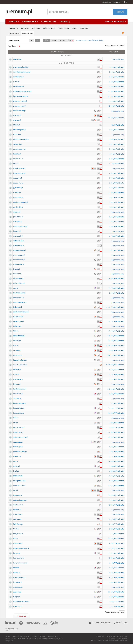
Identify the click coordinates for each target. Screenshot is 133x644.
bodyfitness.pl (18, 432)
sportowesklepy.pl (20, 302)
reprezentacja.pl (19, 486)
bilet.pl (16, 346)
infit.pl (16, 418)
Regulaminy (24, 636)
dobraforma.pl (19, 298)
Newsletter (52, 636)
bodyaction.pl (18, 534)
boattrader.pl (18, 379)
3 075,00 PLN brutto (117, 72)
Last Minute (36, 28)
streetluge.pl (18, 587)
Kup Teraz (114, 52)
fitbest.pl (16, 125)
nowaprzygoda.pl (20, 481)
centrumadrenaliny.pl (21, 139)
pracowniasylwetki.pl (21, 67)
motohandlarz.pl (19, 111)
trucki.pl (16, 529)
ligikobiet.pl (17, 307)
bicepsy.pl (17, 597)
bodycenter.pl (18, 197)
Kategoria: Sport (28, 33)
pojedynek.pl (18, 543)
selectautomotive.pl (21, 437)
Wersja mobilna (121, 622)
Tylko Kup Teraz (49, 28)
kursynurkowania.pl (20, 563)
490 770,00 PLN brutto (116, 355)
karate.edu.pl (18, 394)
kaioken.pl (17, 193)
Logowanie (118, 2)
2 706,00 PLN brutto (117, 529)
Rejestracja (107, 2)
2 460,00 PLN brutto (117, 130)
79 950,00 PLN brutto (116, 101)
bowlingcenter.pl (19, 293)
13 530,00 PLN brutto (116, 558)
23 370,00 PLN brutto (116, 341)
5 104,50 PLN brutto (117, 164)
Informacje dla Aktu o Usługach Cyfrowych (21, 639)
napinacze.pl (18, 442)
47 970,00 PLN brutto (116, 350)
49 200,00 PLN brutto (116, 437)
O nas (8, 636)
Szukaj (120, 12)
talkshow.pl (17, 326)
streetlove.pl (18, 514)
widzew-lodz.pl (19, 241)
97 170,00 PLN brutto (116, 288)
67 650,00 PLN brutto (116, 486)
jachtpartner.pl (19, 245)
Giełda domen (30, 22)
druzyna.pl (17, 115)
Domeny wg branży (115, 22)
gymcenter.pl (18, 188)
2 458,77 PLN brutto (117, 394)
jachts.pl (16, 82)
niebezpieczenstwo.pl (21, 548)
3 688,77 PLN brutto (117, 428)
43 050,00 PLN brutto (116, 106)
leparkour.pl (18, 582)
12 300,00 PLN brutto (116, 505)
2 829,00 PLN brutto (117, 82)
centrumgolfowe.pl (20, 226)
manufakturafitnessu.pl (22, 72)
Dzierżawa (84, 28)
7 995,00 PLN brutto (117, 222)
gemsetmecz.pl (19, 427)
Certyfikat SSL (49, 22)
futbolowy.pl (18, 524)
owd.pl (16, 461)
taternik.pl (17, 370)
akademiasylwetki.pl (21, 202)
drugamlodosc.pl (19, 577)
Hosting (65, 22)
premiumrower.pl (20, 106)
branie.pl (16, 269)
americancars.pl (19, 255)
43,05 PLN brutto (118, 125)
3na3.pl (16, 471)
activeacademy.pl (20, 149)
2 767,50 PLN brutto (117, 144)
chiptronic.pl (18, 606)
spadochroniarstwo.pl (21, 312)
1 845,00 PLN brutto (117, 447)
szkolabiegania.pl (20, 130)
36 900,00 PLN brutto (116, 279)
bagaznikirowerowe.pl (21, 602)
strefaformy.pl (19, 77)
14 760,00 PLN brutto (116, 321)
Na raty (75, 28)
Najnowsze (25, 28)
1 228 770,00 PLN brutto (115, 346)
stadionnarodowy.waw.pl (22, 91)
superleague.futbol (20, 365)
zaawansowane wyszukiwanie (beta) (89, 40)
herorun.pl (17, 510)
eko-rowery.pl (18, 279)
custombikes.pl (19, 264)
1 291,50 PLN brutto (117, 606)
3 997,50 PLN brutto (117, 77)
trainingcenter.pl (19, 173)
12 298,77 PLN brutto (116, 118)
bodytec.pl (17, 231)
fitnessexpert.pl (19, 86)
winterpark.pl (18, 236)
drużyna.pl (17, 120)
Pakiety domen (64, 28)
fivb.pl (15, 490)
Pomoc (43, 636)
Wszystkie (14, 28)
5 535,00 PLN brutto (117, 403)
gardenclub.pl (18, 207)
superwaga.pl (18, 447)
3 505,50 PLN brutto (117, 202)
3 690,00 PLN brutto (117, 178)
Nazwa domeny (58, 52)
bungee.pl (17, 553)
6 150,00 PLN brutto (117, 236)
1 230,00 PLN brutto (117, 375)
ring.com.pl (17, 519)
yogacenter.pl (18, 183)
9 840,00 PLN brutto (117, 466)
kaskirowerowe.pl (20, 403)
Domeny (14, 22)
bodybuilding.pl (19, 413)
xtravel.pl (17, 573)
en (127, 2)
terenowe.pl (18, 495)
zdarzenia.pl (18, 476)
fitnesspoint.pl (18, 321)
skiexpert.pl (17, 144)
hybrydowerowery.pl (21, 96)
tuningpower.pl (19, 558)
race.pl (16, 288)
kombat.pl (17, 134)
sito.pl (15, 423)
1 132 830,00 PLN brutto (115, 307)
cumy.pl (16, 374)
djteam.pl (17, 212)
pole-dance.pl (18, 217)
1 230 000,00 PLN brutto (115, 365)
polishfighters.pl (19, 283)
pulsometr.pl (18, 355)
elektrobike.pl (18, 505)
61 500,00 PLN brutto (116, 91)
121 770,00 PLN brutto (116, 336)
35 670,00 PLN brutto (116, 553)
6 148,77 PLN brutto (117, 370)
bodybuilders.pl (19, 408)
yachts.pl (16, 466)
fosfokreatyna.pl (19, 168)
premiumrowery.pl (20, 101)
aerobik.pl (17, 350)
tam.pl (16, 331)
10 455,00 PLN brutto (116, 461)
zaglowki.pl (17, 592)
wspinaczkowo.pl (19, 250)
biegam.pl (17, 384)
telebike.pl (17, 154)
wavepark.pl (18, 222)
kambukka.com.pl (20, 389)
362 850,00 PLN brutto (116, 389)
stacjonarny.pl (18, 317)
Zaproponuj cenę (118, 60)
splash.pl (16, 568)
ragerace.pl (17, 59)
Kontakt (34, 636)
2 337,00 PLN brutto (117, 534)
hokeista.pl (17, 456)
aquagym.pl (17, 178)
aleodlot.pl (17, 399)
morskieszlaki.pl (19, 260)
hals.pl (16, 539)
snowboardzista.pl (20, 452)
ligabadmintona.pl (20, 360)
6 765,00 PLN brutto (117, 471)
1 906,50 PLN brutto (117, 67)
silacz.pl (16, 164)
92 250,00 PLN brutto (116, 96)
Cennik (15, 636)
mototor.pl (17, 274)
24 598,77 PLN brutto (116, 413)
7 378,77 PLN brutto (117, 602)
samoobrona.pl (19, 336)
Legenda (21, 616)
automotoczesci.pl (20, 500)
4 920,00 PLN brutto (117, 87)
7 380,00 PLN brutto (117, 457)
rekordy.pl (17, 341)
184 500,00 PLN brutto (116, 432)
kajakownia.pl (18, 159)
